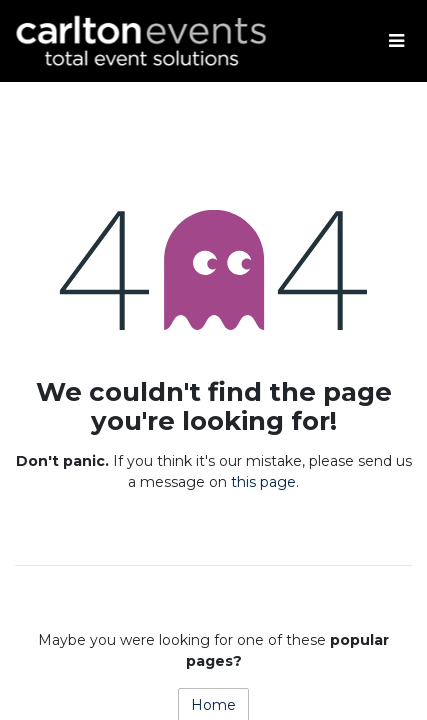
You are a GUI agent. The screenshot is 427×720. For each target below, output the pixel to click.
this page (263, 482)
